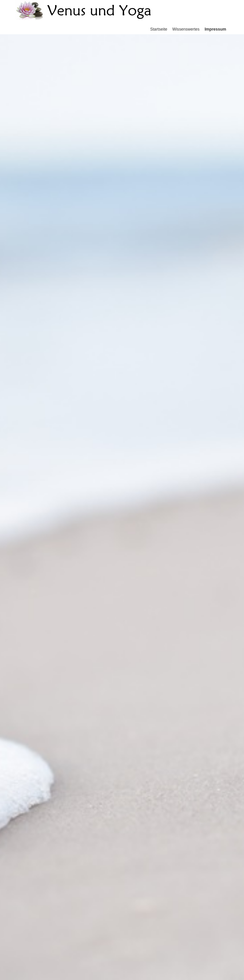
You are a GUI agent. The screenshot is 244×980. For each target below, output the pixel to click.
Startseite (159, 29)
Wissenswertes (186, 29)
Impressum (215, 29)
